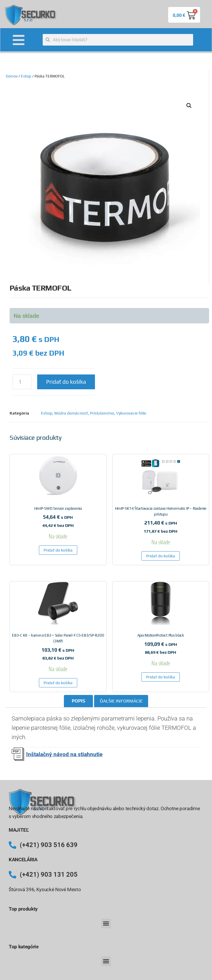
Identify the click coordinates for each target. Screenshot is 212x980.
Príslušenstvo (102, 413)
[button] (189, 106)
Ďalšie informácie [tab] (121, 701)
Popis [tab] (79, 701)
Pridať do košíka (66, 382)
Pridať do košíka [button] (58, 550)
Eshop (26, 76)
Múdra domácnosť (71, 413)
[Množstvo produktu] (22, 382)
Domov (12, 76)
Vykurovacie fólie (131, 413)
